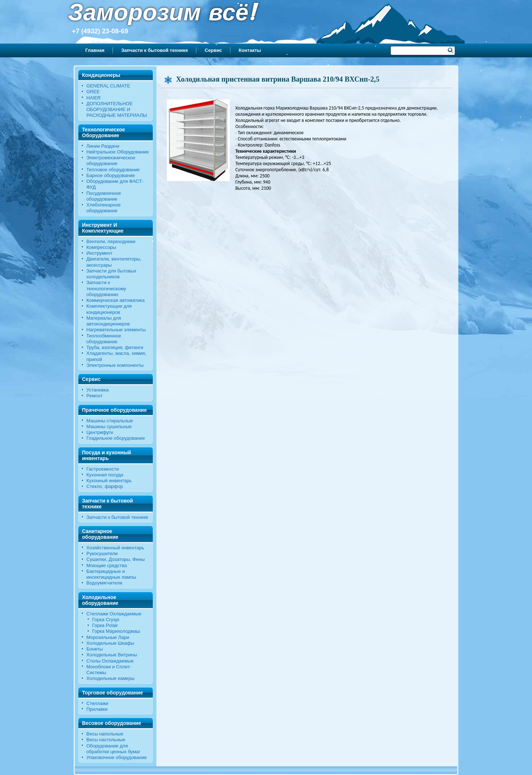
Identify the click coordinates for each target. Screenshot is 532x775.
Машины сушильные (109, 427)
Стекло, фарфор (105, 486)
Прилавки (97, 709)
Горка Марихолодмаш (116, 631)
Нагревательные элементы (116, 330)
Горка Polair (105, 625)
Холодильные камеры (111, 678)
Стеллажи (97, 703)
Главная (95, 50)
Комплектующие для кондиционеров (109, 309)
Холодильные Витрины (112, 655)
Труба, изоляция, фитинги (115, 347)
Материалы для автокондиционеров (108, 321)
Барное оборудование (111, 175)
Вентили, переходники (111, 241)
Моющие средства (107, 565)
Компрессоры (101, 247)
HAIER (94, 98)
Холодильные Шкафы (110, 643)
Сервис (213, 50)
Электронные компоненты (115, 365)
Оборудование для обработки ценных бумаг (113, 749)
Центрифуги (100, 432)
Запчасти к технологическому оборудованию (106, 288)
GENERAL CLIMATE (108, 86)
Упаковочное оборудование (116, 757)
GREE (93, 92)
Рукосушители (102, 553)
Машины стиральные (110, 421)
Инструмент (99, 253)
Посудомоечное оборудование (104, 196)
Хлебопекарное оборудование (103, 208)
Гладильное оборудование (116, 438)
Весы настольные (106, 740)
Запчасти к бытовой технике (155, 50)
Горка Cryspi (106, 620)
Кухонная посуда (105, 475)
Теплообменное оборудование (104, 339)
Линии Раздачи (103, 146)
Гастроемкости (103, 469)
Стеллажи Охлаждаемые (114, 614)
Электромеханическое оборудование (111, 161)
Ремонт (95, 396)
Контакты (250, 50)
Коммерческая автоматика (115, 300)
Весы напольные (105, 734)
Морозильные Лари (108, 637)
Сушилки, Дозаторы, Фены (116, 559)
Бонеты (95, 649)
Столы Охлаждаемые (110, 661)
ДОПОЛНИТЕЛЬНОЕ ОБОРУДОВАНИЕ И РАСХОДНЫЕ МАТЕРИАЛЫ (117, 110)
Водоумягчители (104, 583)
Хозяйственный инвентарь (115, 548)
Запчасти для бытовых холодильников (111, 274)
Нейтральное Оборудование (118, 152)
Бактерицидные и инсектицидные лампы (111, 574)
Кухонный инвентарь (109, 481)
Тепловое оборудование (113, 170)
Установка (97, 390)
